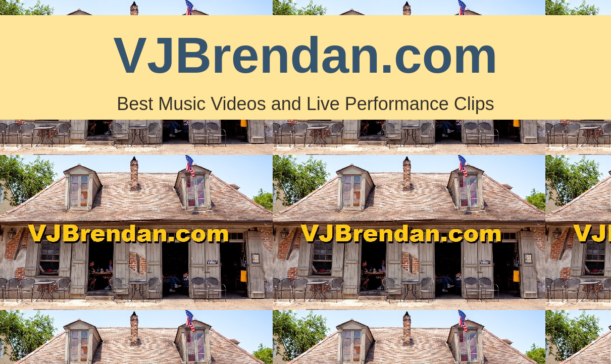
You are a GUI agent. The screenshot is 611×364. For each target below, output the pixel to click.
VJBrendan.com (305, 55)
